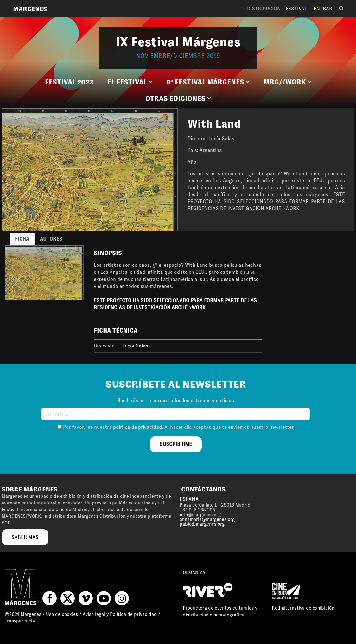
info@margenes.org (200, 515)
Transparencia (20, 621)
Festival (296, 9)
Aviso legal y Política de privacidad (120, 614)
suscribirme (176, 444)
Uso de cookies (62, 614)
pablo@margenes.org (202, 524)
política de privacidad (137, 427)
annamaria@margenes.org (207, 519)
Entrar (323, 9)
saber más (25, 537)
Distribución (264, 9)
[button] (130, 82)
